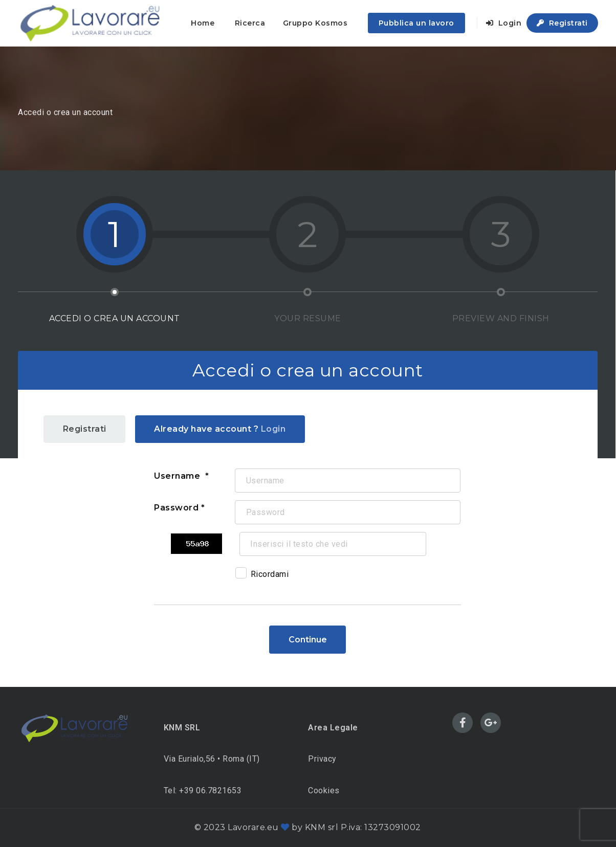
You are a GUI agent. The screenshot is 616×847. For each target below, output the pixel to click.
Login (504, 23)
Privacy (322, 759)
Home (203, 23)
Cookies (324, 790)
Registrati (562, 23)
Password (176, 508)
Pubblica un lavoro (416, 23)
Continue (308, 640)
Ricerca (250, 23)
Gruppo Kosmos (315, 23)
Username (178, 476)
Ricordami (262, 576)
